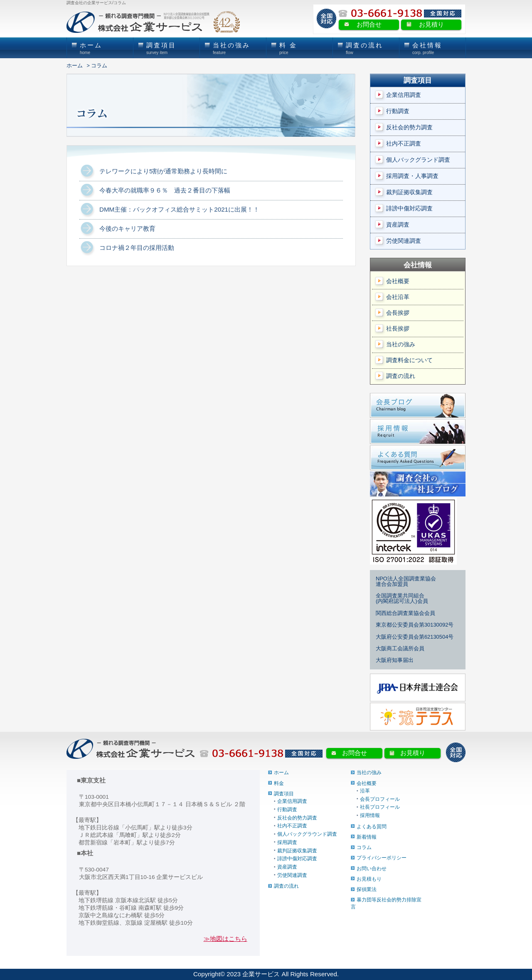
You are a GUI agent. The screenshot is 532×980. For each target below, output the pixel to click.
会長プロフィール (380, 799)
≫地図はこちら (225, 939)
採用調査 (287, 842)
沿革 (365, 791)
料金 (279, 783)
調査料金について (409, 360)
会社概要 (398, 281)
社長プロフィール (380, 807)
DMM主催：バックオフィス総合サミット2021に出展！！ (179, 209)
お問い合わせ (372, 868)
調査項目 (284, 794)
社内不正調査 (404, 144)
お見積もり (369, 879)
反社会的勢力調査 (409, 127)
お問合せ (369, 24)
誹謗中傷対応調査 (409, 209)
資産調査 (398, 225)
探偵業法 (367, 889)
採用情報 (370, 815)
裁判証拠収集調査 (409, 192)
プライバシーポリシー (382, 858)
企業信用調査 (404, 95)
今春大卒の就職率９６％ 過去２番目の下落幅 (165, 190)
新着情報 (367, 837)
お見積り (431, 24)
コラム (364, 847)
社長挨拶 (398, 329)
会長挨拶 (398, 313)
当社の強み (401, 344)
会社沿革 (398, 297)
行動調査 (398, 111)
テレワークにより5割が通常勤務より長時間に (163, 171)
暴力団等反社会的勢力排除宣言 (386, 903)
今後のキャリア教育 (127, 228)
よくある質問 (372, 826)
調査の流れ (401, 376)
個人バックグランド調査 (418, 160)
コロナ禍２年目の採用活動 (137, 248)
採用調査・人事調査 (412, 176)
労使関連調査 (404, 241)
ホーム (75, 66)
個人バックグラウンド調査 (307, 834)
